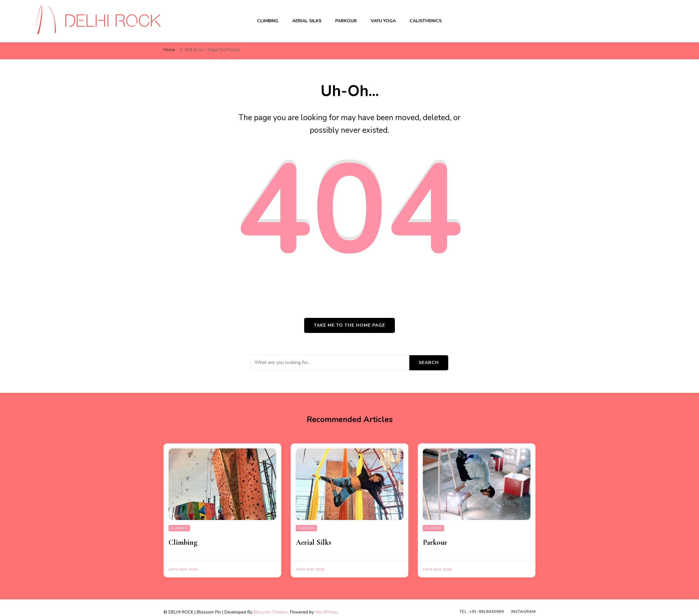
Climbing (268, 21)
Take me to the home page (349, 325)
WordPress (326, 612)
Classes (179, 528)
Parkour (346, 21)
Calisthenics (426, 21)
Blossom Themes (271, 612)
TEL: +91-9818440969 (482, 612)
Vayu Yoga (383, 21)
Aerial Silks (307, 21)
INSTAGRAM (523, 612)
